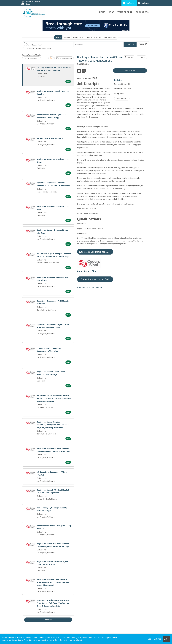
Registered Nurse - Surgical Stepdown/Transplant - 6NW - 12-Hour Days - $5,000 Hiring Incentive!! (53, 425)
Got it (166, 639)
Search (58, 37)
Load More (48, 620)
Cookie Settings (154, 639)
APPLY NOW (130, 71)
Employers (144, 3)
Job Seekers (129, 3)
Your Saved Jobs (110, 37)
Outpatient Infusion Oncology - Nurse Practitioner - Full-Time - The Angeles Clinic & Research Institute (53, 603)
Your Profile (125, 12)
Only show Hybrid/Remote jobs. (39, 48)
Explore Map (78, 37)
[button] (143, 44)
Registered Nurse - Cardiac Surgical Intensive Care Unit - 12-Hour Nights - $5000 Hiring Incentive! (53, 582)
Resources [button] (142, 12)
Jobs (111, 12)
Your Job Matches (94, 37)
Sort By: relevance (31, 58)
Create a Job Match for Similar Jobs (96, 252)
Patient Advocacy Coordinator (50, 138)
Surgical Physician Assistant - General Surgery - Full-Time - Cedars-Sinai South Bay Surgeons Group (54, 398)
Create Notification (64, 58)
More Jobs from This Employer (90, 287)
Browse (67, 37)
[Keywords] (48, 44)
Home (102, 12)
